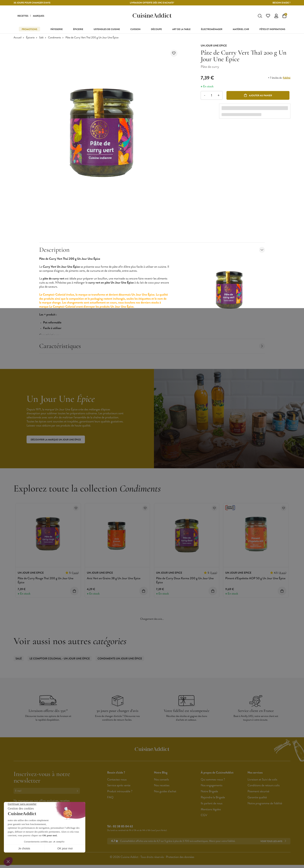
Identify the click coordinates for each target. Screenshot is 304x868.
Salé (41, 38)
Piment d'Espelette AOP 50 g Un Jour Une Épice (255, 578)
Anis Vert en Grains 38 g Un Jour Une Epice (114, 578)
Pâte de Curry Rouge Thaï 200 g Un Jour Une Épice (46, 580)
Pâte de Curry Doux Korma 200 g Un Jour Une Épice (185, 580)
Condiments (55, 38)
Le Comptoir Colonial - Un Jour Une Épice (60, 659)
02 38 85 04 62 (123, 826)
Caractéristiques (152, 346)
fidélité (287, 78)
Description (152, 250)
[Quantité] (212, 95)
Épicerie (30, 38)
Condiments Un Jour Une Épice (120, 659)
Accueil (18, 38)
